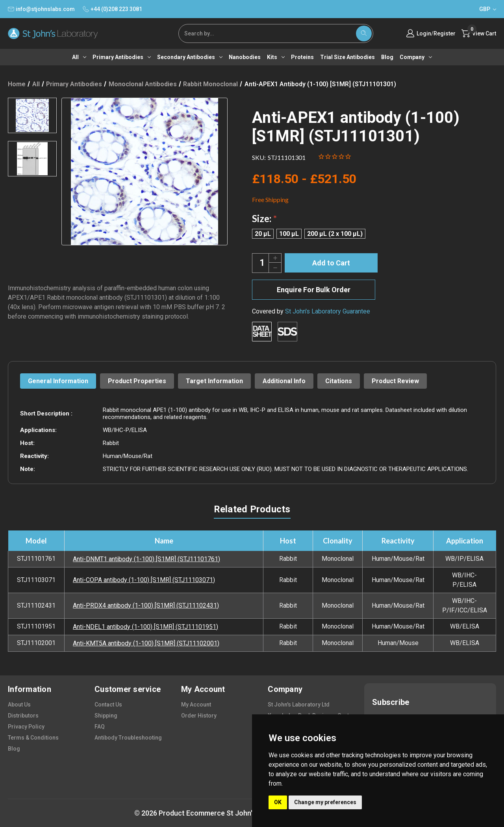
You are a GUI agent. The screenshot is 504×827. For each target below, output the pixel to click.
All (79, 57)
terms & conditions (33, 738)
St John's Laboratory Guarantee (328, 311)
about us (19, 705)
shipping (106, 716)
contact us (108, 705)
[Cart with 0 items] (479, 33)
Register (445, 33)
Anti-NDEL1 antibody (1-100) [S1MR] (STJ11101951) (145, 627)
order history (199, 716)
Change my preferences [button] (325, 802)
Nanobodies (245, 57)
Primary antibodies (122, 57)
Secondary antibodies (190, 57)
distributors (23, 716)
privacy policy (26, 727)
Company (416, 57)
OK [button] (278, 802)
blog (14, 749)
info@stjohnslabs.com (41, 9)
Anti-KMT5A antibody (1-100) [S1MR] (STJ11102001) (146, 643)
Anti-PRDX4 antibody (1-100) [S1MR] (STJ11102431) (146, 605)
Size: (264, 218)
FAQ (100, 727)
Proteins (302, 57)
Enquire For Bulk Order (314, 290)
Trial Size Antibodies (347, 57)
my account (196, 705)
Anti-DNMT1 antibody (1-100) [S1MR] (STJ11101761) (146, 559)
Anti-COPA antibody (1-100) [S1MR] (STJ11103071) (144, 580)
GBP (488, 9)
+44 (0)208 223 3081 (112, 9)
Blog (387, 57)
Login (424, 33)
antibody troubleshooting (128, 738)
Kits (276, 57)
